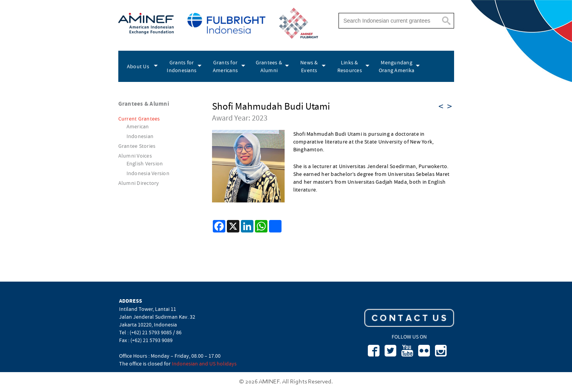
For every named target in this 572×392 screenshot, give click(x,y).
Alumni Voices (135, 156)
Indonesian (140, 136)
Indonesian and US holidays (204, 364)
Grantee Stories (137, 146)
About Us (138, 66)
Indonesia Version (148, 173)
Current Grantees (139, 119)
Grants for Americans (225, 66)
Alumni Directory (139, 183)
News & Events (309, 66)
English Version (145, 163)
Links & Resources (350, 66)
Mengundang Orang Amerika (396, 66)
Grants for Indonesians (182, 66)
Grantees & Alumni (269, 66)
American (138, 126)
